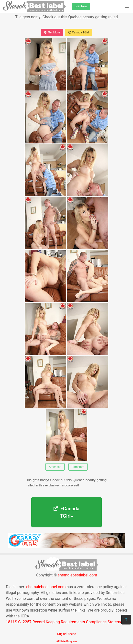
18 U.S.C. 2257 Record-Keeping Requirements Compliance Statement (66, 622)
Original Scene (67, 634)
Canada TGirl (78, 32)
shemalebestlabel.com (77, 575)
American (55, 467)
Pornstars (78, 467)
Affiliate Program (66, 641)
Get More (52, 32)
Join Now (81, 6)
